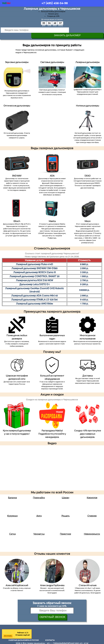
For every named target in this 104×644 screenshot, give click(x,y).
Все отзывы (8, 631)
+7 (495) (55, 3)
